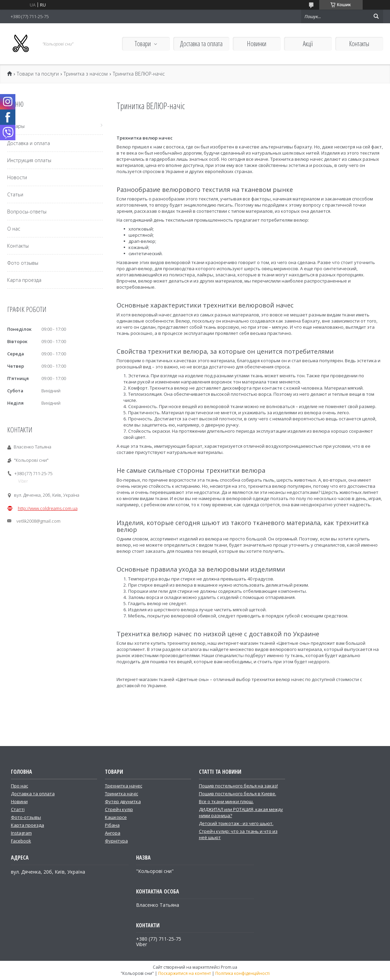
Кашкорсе (116, 817)
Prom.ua (229, 967)
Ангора (113, 833)
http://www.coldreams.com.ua (48, 508)
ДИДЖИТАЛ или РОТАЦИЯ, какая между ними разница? (241, 812)
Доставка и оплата (29, 143)
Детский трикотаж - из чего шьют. (236, 823)
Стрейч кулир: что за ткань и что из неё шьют (238, 834)
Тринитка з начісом (86, 74)
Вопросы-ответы (27, 212)
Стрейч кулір (119, 809)
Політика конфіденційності (243, 973)
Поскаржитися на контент (185, 973)
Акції (308, 44)
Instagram (21, 833)
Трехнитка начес (124, 786)
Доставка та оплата (201, 44)
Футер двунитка (123, 801)
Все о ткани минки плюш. (226, 801)
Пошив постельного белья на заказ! (238, 786)
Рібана (112, 825)
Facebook (21, 841)
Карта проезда (24, 280)
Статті (18, 809)
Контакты (359, 44)
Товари (143, 44)
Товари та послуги (38, 74)
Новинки (257, 44)
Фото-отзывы (26, 817)
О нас (14, 229)
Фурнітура (116, 841)
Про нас (19, 786)
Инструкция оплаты (29, 160)
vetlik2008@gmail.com (38, 521)
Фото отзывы (23, 263)
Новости (17, 177)
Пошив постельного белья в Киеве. (238, 794)
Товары (16, 126)
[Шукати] (376, 16)
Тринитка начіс (122, 794)
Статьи (15, 194)
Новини (19, 801)
